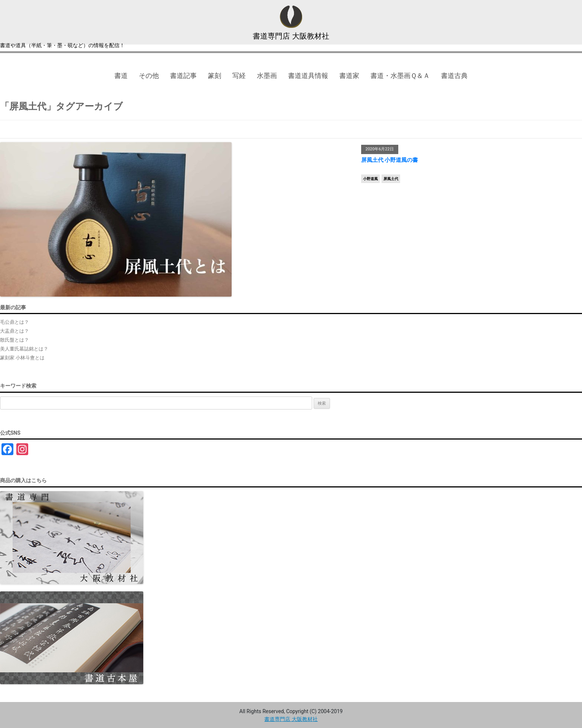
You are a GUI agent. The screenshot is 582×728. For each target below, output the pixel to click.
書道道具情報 (308, 76)
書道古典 (454, 76)
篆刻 (215, 76)
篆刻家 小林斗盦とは (22, 358)
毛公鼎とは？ (14, 322)
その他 (149, 76)
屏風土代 (391, 179)
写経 (239, 76)
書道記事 (183, 76)
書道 (121, 76)
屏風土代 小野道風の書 (390, 160)
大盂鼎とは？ (14, 331)
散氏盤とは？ (14, 340)
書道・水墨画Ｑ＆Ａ (400, 76)
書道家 (349, 76)
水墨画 (267, 76)
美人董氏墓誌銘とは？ (24, 349)
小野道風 (370, 179)
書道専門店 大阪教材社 (291, 36)
